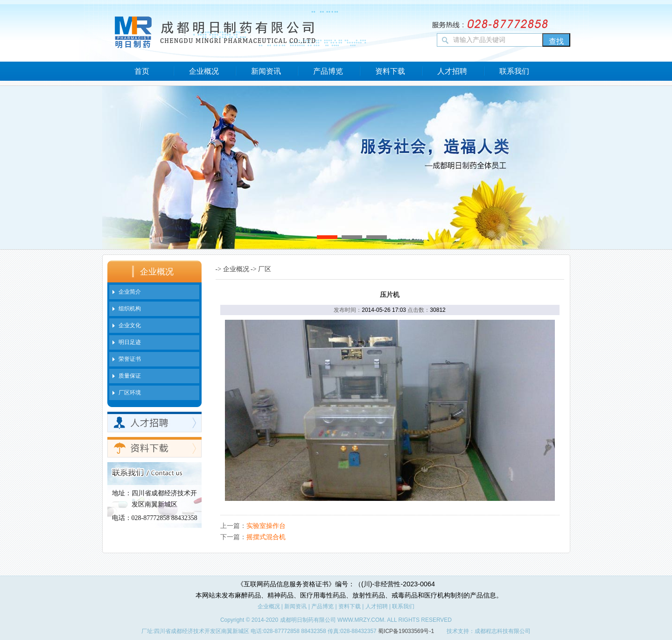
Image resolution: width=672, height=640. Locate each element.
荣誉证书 (130, 359)
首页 (142, 71)
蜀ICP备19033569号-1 (406, 631)
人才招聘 (452, 71)
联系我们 (514, 71)
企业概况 (204, 71)
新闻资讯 (266, 71)
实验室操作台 (266, 526)
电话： (122, 518)
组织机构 (130, 309)
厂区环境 (130, 393)
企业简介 (130, 292)
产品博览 (328, 71)
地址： (122, 493)
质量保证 (130, 376)
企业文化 (130, 325)
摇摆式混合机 (266, 537)
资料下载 (390, 71)
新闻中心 (182, 595)
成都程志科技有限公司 (503, 631)
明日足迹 (130, 342)
